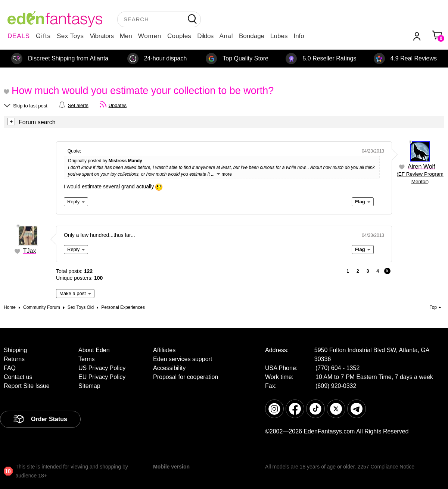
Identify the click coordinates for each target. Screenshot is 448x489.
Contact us (18, 377)
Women (150, 36)
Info (299, 36)
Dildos (205, 36)
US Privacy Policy (102, 368)
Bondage (252, 36)
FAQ (10, 368)
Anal (226, 36)
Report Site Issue (27, 386)
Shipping (15, 350)
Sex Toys (70, 36)
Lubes (279, 36)
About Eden (94, 350)
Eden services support (183, 359)
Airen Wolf (421, 167)
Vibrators (102, 36)
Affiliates (164, 350)
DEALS (19, 36)
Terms (87, 359)
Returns (14, 359)
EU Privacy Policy (102, 377)
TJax (30, 251)
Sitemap (89, 386)
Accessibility (169, 368)
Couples (179, 36)
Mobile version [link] (171, 467)
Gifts (43, 36)
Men (126, 36)
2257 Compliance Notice (386, 467)
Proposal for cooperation (186, 377)
